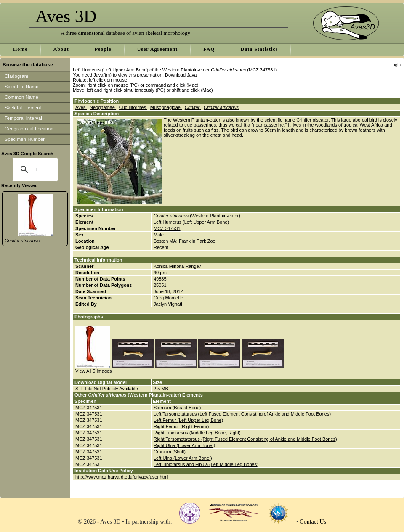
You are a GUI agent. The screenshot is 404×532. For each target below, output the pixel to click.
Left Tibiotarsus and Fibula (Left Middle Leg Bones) (206, 464)
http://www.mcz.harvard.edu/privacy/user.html (122, 477)
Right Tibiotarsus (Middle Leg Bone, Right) (197, 433)
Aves (81, 107)
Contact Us (313, 522)
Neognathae (103, 107)
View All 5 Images (94, 371)
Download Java (181, 75)
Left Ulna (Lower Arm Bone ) (183, 458)
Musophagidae (166, 107)
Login (396, 65)
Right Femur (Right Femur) (181, 426)
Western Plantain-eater (204, 70)
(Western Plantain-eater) (197, 216)
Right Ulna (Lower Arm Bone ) (184, 445)
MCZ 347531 (167, 228)
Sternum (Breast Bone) (177, 408)
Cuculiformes (133, 107)
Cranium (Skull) (170, 452)
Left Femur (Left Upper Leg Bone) (188, 420)
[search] (37, 169)
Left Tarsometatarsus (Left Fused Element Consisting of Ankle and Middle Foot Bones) (242, 414)
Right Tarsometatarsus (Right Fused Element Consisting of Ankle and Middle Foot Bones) (245, 439)
